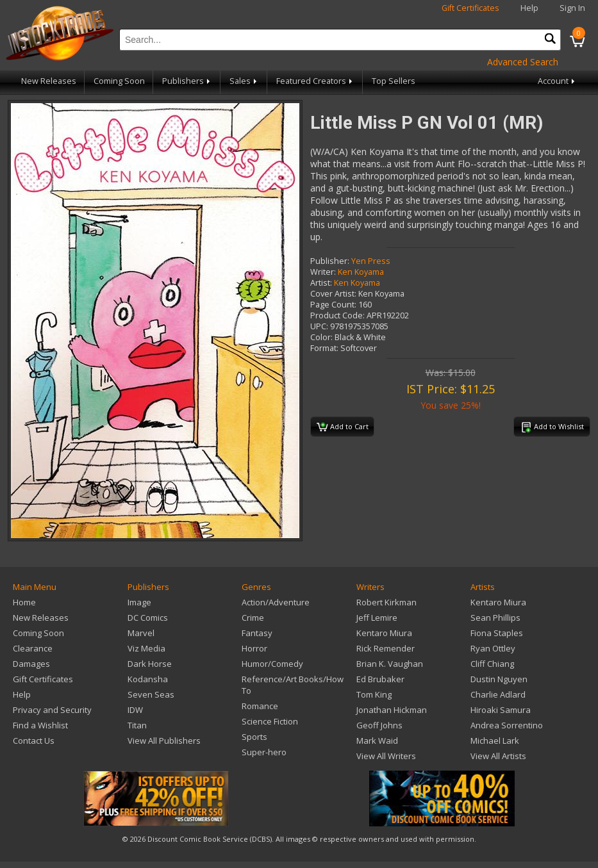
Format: (324, 348)
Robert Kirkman (386, 602)
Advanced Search (523, 62)
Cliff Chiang (492, 664)
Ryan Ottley (493, 648)
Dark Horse (150, 664)
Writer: (323, 272)
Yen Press (371, 261)
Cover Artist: (333, 294)
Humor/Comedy (272, 664)
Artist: (321, 283)
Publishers (187, 81)
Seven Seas (151, 694)
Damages (31, 664)
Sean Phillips (495, 618)
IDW (135, 710)
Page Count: (333, 305)
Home (24, 602)
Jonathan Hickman (392, 710)
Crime (253, 618)
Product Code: (337, 315)
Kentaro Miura (384, 633)
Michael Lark (495, 741)
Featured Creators (315, 81)
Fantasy (257, 633)
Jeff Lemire (377, 618)
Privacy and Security (52, 710)
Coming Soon (119, 81)
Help (529, 8)
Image (139, 602)
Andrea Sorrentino (507, 725)
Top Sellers (394, 81)
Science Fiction (270, 721)
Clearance (33, 648)
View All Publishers (164, 741)
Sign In (572, 8)
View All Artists (498, 756)
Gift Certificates (470, 8)
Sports (254, 737)
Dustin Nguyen (499, 679)
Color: (321, 337)
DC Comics (148, 618)
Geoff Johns (379, 725)
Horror (254, 648)
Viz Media (146, 648)
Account (557, 81)
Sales (244, 81)
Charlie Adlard (498, 694)
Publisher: (330, 261)
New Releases (49, 81)
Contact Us (34, 741)
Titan (137, 725)
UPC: (319, 326)
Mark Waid (377, 741)
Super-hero (264, 752)
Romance (260, 706)
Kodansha (148, 679)
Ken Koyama (361, 272)
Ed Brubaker (380, 679)
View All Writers (386, 756)
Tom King (374, 694)
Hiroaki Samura (501, 710)
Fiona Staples (497, 633)
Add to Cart (343, 427)
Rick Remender (386, 648)
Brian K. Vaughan (390, 664)
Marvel (141, 633)
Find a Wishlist (40, 725)
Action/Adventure (276, 602)
